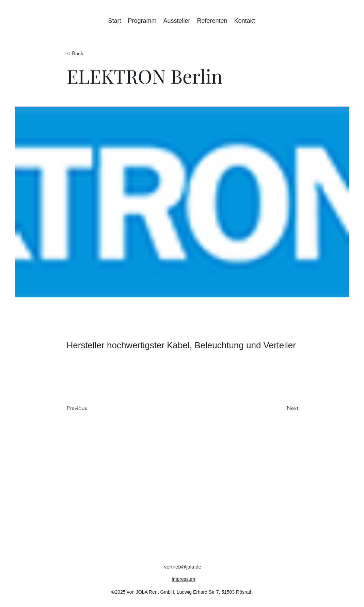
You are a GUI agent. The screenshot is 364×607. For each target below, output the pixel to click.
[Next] (281, 409)
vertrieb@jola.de (183, 567)
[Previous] (89, 409)
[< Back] (89, 54)
